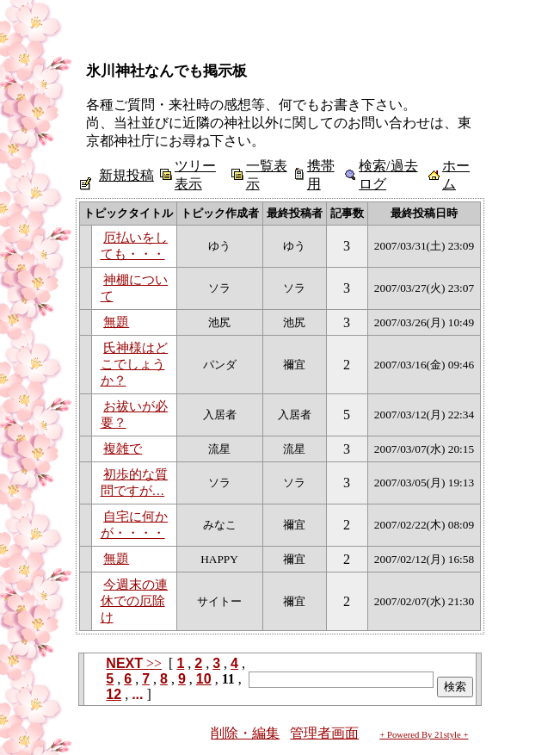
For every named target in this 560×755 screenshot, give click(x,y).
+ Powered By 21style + (424, 735)
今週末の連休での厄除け (135, 601)
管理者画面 (324, 733)
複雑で (123, 449)
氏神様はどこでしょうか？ (135, 364)
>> (134, 663)
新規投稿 (126, 175)
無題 (116, 322)
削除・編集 (245, 733)
